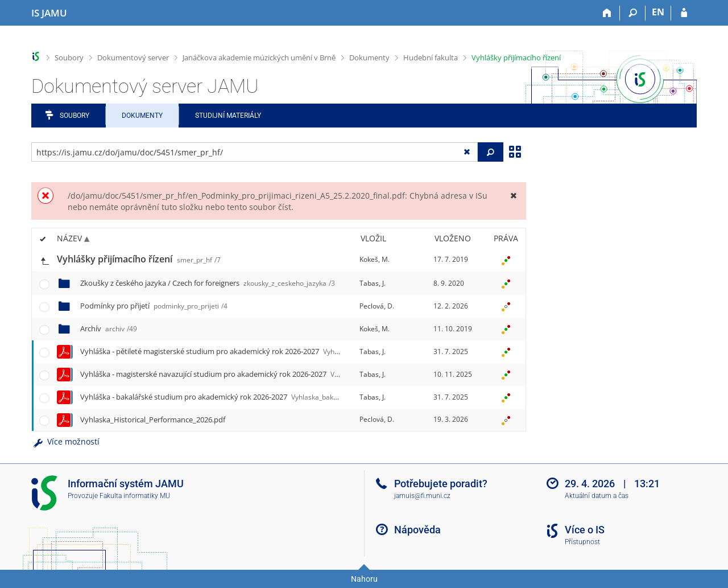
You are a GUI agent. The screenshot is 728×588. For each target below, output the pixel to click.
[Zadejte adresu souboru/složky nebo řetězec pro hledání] (255, 152)
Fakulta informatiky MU (135, 496)
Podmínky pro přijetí (154, 306)
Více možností (65, 441)
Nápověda (417, 530)
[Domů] (607, 13)
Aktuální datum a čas (597, 496)
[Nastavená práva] (506, 260)
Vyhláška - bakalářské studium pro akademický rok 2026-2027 (237, 397)
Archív (109, 328)
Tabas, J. (373, 283)
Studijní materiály (228, 116)
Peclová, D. (377, 306)
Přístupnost (582, 542)
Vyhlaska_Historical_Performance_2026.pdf (153, 420)
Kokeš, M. (375, 259)
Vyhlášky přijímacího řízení (516, 57)
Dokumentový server (133, 57)
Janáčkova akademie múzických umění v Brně (259, 57)
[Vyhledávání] (633, 13)
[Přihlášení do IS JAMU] (684, 13)
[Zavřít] (513, 196)
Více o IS (585, 530)
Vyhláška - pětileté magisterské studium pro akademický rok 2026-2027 (248, 351)
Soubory (69, 57)
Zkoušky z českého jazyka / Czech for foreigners (208, 283)
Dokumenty (369, 57)
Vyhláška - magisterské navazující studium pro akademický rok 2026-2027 (257, 374)
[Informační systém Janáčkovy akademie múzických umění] (49, 13)
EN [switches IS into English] (658, 12)
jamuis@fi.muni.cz (422, 496)
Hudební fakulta (431, 57)
